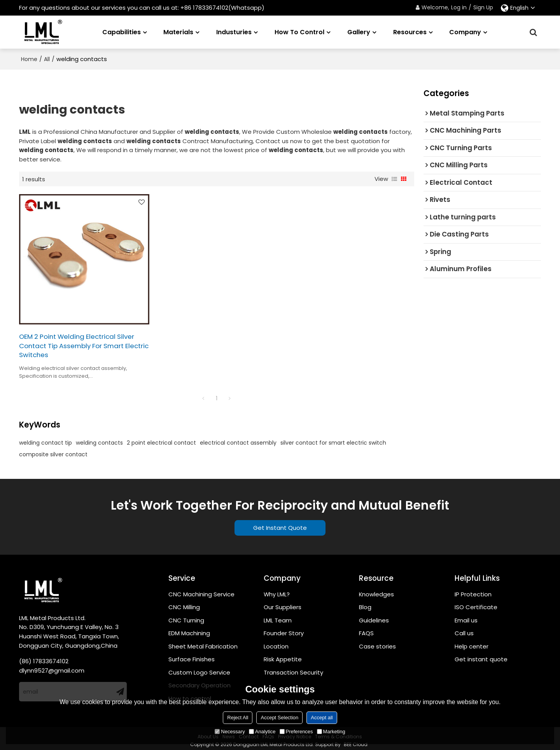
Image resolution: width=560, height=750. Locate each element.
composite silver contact (53, 450)
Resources (410, 32)
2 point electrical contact (161, 438)
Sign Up (483, 7)
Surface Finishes (192, 655)
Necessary (230, 732)
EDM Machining (189, 629)
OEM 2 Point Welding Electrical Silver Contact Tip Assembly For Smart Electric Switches (79, 342)
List (394, 179)
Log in (459, 7)
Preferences (296, 732)
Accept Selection (279, 718)
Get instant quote (481, 655)
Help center (472, 642)
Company (465, 32)
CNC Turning (186, 616)
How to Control (299, 32)
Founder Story (284, 629)
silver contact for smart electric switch (333, 438)
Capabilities (122, 32)
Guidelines (374, 616)
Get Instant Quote (280, 524)
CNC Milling (184, 603)
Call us (464, 629)
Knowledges (377, 590)
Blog (365, 603)
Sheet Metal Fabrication (203, 642)
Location (276, 642)
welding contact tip (45, 438)
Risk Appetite (283, 655)
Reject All (238, 718)
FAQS (366, 629)
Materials (178, 32)
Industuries (234, 32)
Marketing (331, 732)
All (47, 59)
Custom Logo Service (199, 669)
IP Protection (473, 590)
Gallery (359, 32)
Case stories (377, 642)
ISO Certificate (476, 603)
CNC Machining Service (201, 590)
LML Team (278, 616)
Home (29, 59)
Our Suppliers (283, 603)
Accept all (322, 718)
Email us (466, 616)
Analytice (262, 732)
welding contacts (99, 438)
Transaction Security (293, 669)
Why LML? (277, 590)
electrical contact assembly (238, 438)
